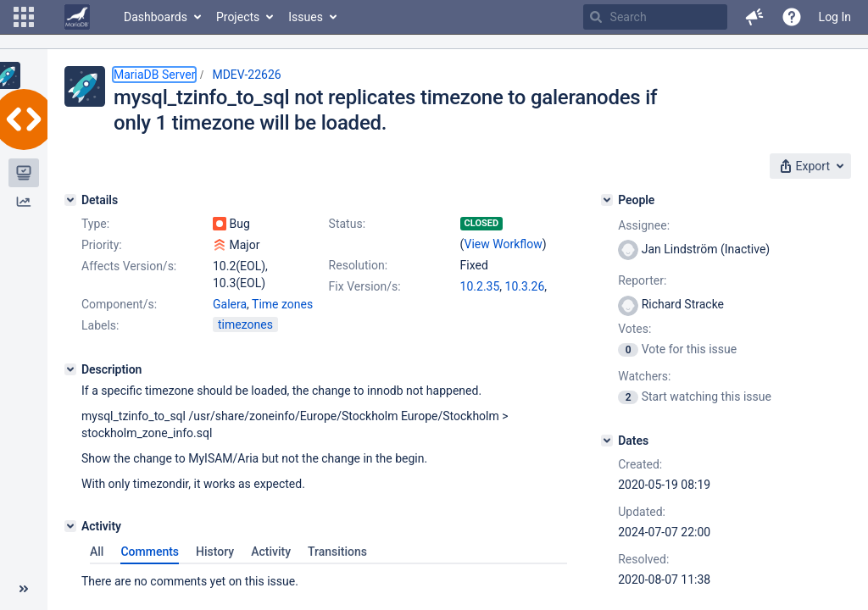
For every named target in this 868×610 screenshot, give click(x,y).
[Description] (70, 369)
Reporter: (642, 280)
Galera (230, 304)
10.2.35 (480, 286)
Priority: (102, 245)
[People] (607, 200)
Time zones (282, 304)
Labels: (100, 325)
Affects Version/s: (129, 266)
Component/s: (119, 304)
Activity (271, 552)
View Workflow (504, 244)
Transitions (337, 552)
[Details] (70, 200)
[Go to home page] (77, 17)
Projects (238, 17)
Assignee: (644, 225)
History (215, 552)
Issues (306, 17)
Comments (150, 552)
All (97, 552)
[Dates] (607, 441)
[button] (24, 17)
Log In (835, 17)
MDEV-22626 (246, 75)
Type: (95, 224)
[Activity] (70, 526)
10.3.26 (525, 286)
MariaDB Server (154, 75)
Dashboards (156, 17)
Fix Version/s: (365, 286)
